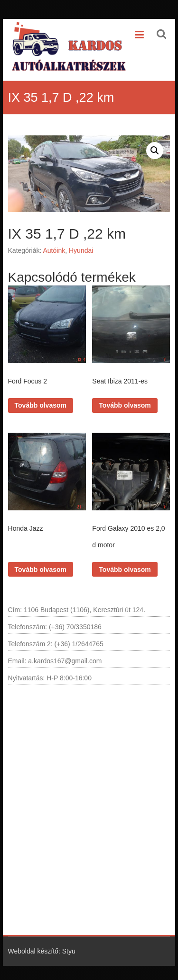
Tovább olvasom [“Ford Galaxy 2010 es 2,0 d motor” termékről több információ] (125, 570)
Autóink (54, 250)
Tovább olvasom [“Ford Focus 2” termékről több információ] (41, 405)
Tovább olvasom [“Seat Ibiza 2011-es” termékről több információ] (125, 405)
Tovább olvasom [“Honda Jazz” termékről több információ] (41, 570)
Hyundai (81, 250)
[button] (155, 151)
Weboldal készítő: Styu (42, 951)
